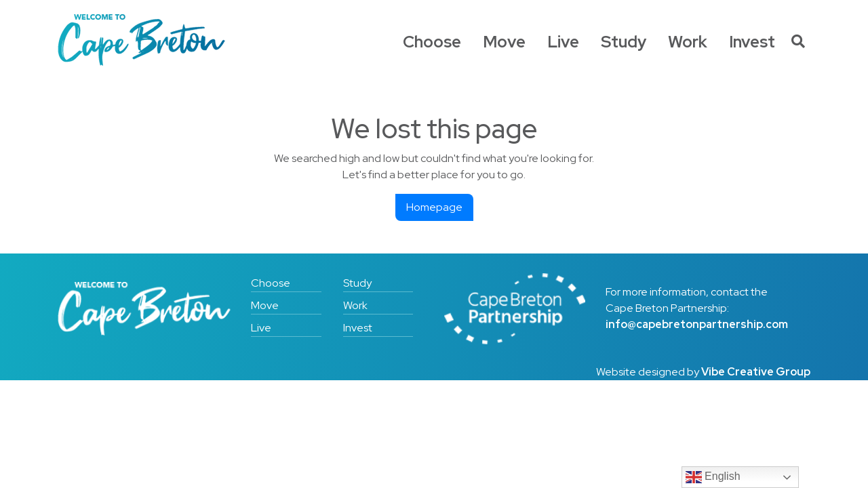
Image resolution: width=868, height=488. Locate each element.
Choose (432, 42)
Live (563, 42)
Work (688, 42)
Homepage (434, 207)
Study (624, 42)
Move (504, 42)
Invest (752, 42)
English (713, 477)
